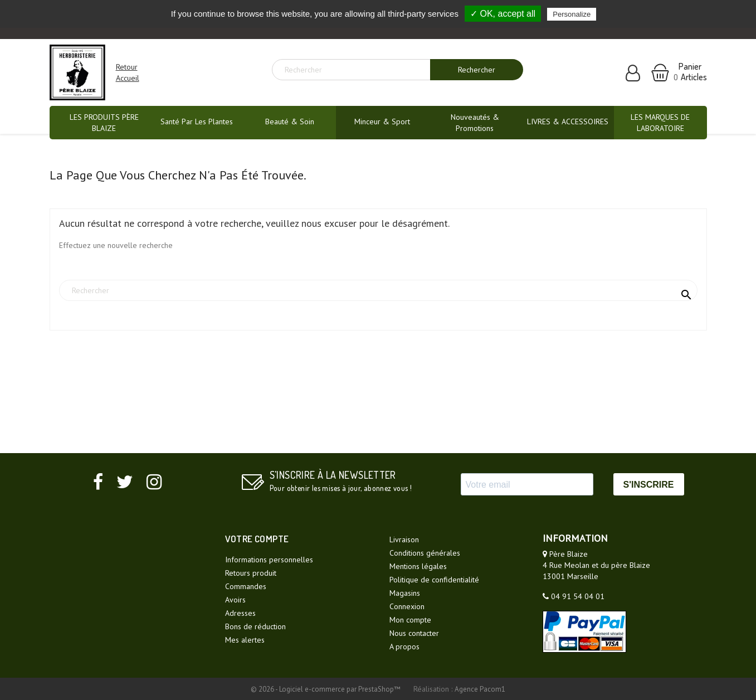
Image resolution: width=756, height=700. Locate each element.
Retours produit (251, 573)
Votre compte (257, 539)
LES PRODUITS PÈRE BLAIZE (104, 123)
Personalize (572, 14)
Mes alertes (245, 640)
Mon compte (410, 620)
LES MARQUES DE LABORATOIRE (660, 123)
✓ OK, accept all (503, 14)
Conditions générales (425, 553)
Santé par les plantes (197, 121)
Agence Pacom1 (480, 689)
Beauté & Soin (290, 121)
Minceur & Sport (382, 121)
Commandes (246, 586)
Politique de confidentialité (434, 580)
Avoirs (235, 600)
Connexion (407, 606)
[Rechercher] (355, 70)
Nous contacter (414, 633)
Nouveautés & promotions (475, 123)
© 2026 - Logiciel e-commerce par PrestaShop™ (326, 689)
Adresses (240, 613)
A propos (404, 646)
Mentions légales (418, 566)
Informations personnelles (269, 560)
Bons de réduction (255, 626)
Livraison (404, 539)
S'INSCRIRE (649, 485)
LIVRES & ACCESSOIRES (568, 121)
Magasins (405, 593)
